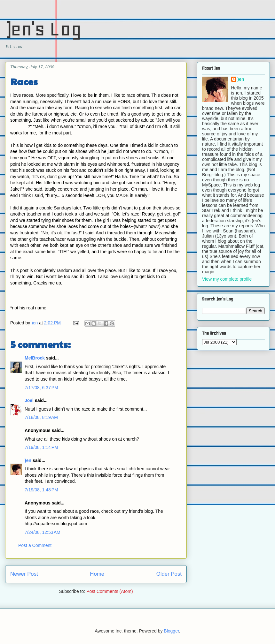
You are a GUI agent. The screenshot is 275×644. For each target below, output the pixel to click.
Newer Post (24, 574)
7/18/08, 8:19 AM (41, 417)
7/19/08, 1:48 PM (41, 490)
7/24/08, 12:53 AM (43, 532)
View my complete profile (227, 279)
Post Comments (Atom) (110, 591)
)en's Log (43, 29)
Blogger (171, 631)
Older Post (169, 574)
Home (97, 574)
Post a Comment (35, 545)
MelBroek (35, 358)
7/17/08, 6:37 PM (41, 388)
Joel (29, 400)
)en (28, 460)
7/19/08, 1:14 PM (41, 447)
